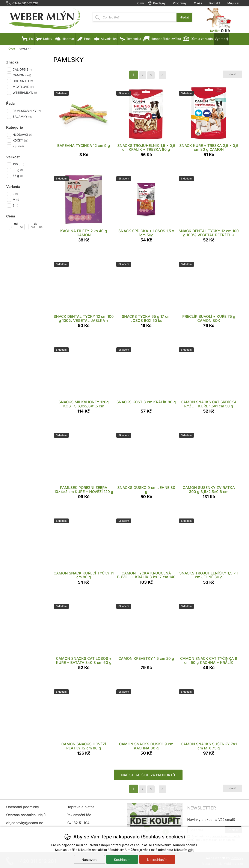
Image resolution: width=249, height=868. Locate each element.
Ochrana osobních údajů (26, 815)
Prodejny (159, 3)
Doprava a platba (81, 807)
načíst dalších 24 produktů (148, 775)
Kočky (44, 39)
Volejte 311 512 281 (25, 3)
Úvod (12, 49)
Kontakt (215, 3)
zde (191, 850)
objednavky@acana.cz (25, 823)
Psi (27, 39)
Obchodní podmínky (23, 807)
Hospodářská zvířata (162, 39)
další (232, 74)
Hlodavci (64, 39)
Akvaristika (105, 39)
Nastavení (89, 860)
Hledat (184, 17)
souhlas (142, 845)
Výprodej (221, 39)
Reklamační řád (79, 815)
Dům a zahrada (198, 39)
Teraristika (130, 39)
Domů (140, 3)
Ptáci (84, 39)
